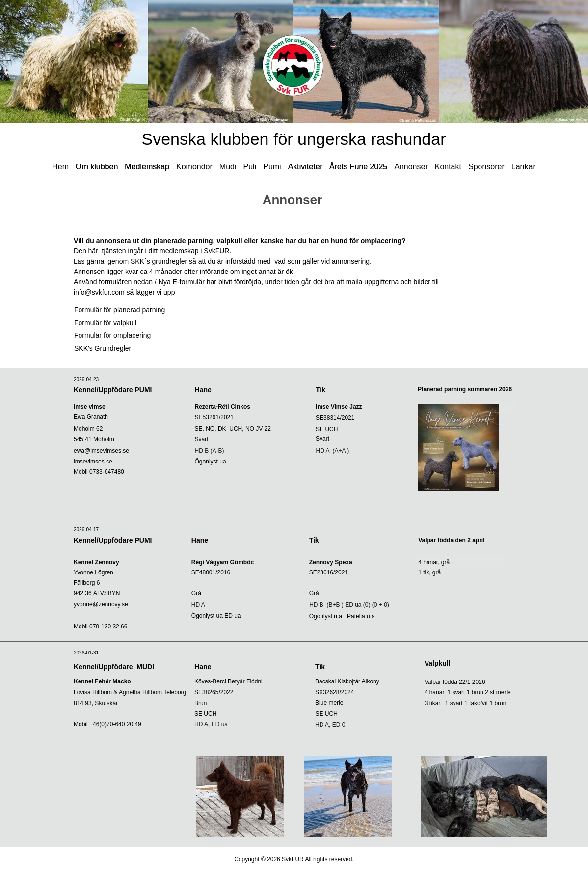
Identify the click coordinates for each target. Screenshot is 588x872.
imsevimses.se (93, 462)
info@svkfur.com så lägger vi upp (126, 292)
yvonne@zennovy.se (101, 604)
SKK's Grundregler (103, 348)
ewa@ (101, 451)
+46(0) (98, 724)
